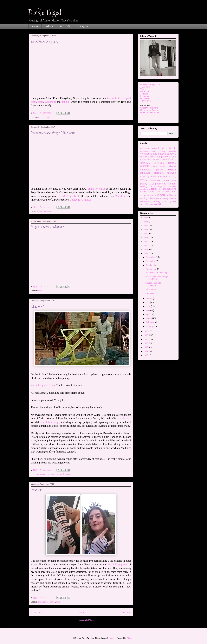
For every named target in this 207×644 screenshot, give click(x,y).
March (149, 318)
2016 (146, 331)
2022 (146, 234)
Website (49, 26)
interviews (41, 211)
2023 (146, 230)
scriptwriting (145, 189)
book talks (158, 151)
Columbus (50, 102)
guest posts (159, 166)
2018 (146, 250)
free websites (114, 98)
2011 (146, 351)
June (148, 306)
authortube (144, 151)
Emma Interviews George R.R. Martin (53, 133)
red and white (170, 187)
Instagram (145, 96)
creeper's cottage (159, 159)
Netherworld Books (149, 110)
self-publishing (170, 189)
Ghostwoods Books (149, 108)
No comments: (46, 113)
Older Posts (125, 612)
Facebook (145, 91)
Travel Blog (145, 101)
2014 (146, 339)
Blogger (130, 638)
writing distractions (64, 474)
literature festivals (165, 173)
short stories (148, 192)
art (162, 148)
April (148, 314)
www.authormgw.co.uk (151, 84)
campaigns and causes (46, 474)
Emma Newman (96, 189)
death (41, 102)
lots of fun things (50, 422)
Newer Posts (37, 612)
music (40, 291)
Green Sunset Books (150, 112)
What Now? (37, 307)
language (145, 173)
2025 (146, 222)
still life (165, 192)
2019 (146, 246)
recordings (158, 187)
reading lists (146, 186)
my (170, 177)
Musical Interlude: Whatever (47, 227)
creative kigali (145, 160)
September (151, 269)
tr (155, 195)
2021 (146, 238)
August (149, 298)
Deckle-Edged (45, 12)
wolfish (170, 195)
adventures (145, 148)
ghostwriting (159, 163)
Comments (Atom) (86, 620)
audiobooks (171, 148)
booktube (173, 151)
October (150, 265)
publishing (161, 184)
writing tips (159, 201)
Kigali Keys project (118, 565)
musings (163, 177)
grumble (145, 166)
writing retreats (146, 202)
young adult (155, 204)
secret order (157, 189)
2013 (146, 343)
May (148, 310)
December (151, 257)
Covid (174, 157)
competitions (163, 157)
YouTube (144, 94)
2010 (146, 355)
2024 (146, 226)
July (148, 302)
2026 (146, 218)
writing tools (171, 201)
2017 (146, 254)
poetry (144, 184)
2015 (146, 335)
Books (35, 26)
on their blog (124, 418)
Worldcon (120, 196)
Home (81, 612)
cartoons (172, 154)
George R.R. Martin (80, 200)
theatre (150, 195)
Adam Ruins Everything (45, 42)
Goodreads (145, 98)
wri (175, 195)
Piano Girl (37, 490)
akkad (156, 148)
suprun (113, 638)
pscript (151, 184)
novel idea (170, 180)
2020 (146, 242)
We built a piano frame (43, 385)
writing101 (145, 204)
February (150, 322)
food (174, 159)
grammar (41, 117)
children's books (148, 157)
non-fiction (155, 180)
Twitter (143, 89)
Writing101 (83, 26)
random (172, 184)
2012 (146, 347)
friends (145, 162)
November (151, 261)
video (48, 117)
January (150, 326)
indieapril (172, 166)
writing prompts (170, 199)
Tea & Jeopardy (67, 196)
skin (158, 192)
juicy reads (166, 169)
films (170, 159)
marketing (145, 177)
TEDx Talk (65, 26)
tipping (66, 102)
